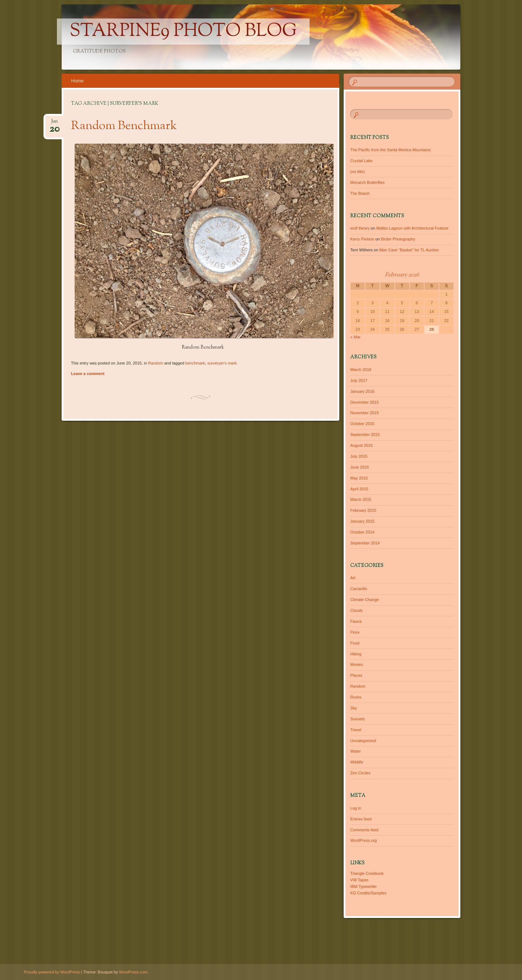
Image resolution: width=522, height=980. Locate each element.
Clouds (356, 610)
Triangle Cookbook (367, 873)
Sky (353, 708)
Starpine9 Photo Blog (183, 32)
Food (355, 643)
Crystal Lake (361, 161)
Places (356, 675)
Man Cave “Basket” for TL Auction (409, 250)
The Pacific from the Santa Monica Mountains (390, 150)
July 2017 (359, 380)
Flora (355, 632)
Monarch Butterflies (367, 182)
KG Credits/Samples (368, 893)
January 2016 (362, 391)
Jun (54, 123)
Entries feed (361, 819)
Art (353, 578)
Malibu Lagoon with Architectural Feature (412, 228)
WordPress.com (133, 972)
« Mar (355, 337)
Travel (356, 730)
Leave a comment (88, 374)
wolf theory (360, 228)
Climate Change (364, 600)
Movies (357, 664)
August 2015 (361, 445)
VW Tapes (359, 880)
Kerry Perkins (362, 239)
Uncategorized (363, 741)
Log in (356, 808)
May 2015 (359, 478)
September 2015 (365, 435)
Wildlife (357, 762)
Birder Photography (398, 239)
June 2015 (359, 467)
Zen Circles (360, 773)
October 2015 (362, 424)
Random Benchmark (124, 126)
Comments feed (364, 830)
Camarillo (359, 589)
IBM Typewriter (363, 886)
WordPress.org (363, 840)
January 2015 (362, 521)
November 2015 (364, 413)
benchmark (195, 363)
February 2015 (363, 510)
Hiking (356, 654)
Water (355, 751)
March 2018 (361, 370)
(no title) (357, 172)
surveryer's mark (222, 363)
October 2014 (362, 532)
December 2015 (364, 402)
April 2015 (359, 489)
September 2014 (365, 543)
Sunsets (357, 719)
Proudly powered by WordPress (52, 972)
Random (156, 363)
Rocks (356, 697)
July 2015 (359, 456)
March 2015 (361, 499)
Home (77, 81)
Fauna (356, 621)
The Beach (360, 193)
